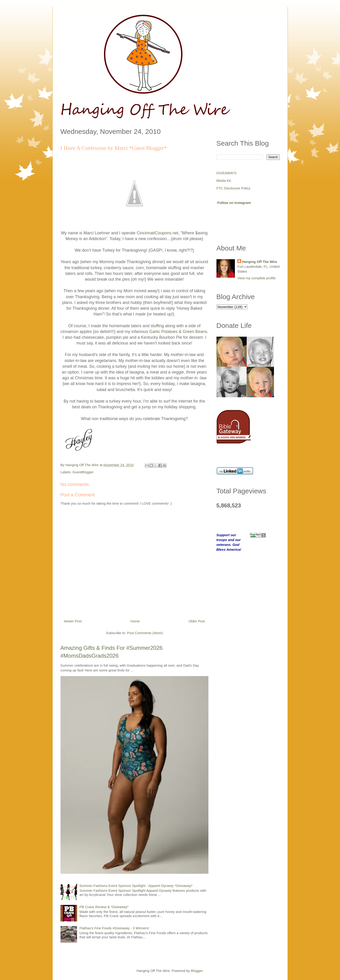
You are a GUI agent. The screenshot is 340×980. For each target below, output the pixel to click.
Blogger (197, 971)
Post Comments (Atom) (145, 633)
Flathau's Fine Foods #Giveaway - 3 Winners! (114, 928)
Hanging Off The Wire (260, 262)
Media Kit (224, 181)
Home (135, 621)
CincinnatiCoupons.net (157, 233)
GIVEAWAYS (227, 173)
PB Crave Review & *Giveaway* (104, 907)
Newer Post (73, 621)
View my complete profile (256, 278)
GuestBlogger (83, 472)
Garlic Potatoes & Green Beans (178, 332)
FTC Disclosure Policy (233, 188)
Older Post (197, 621)
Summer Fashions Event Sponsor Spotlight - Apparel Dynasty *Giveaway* (136, 886)
